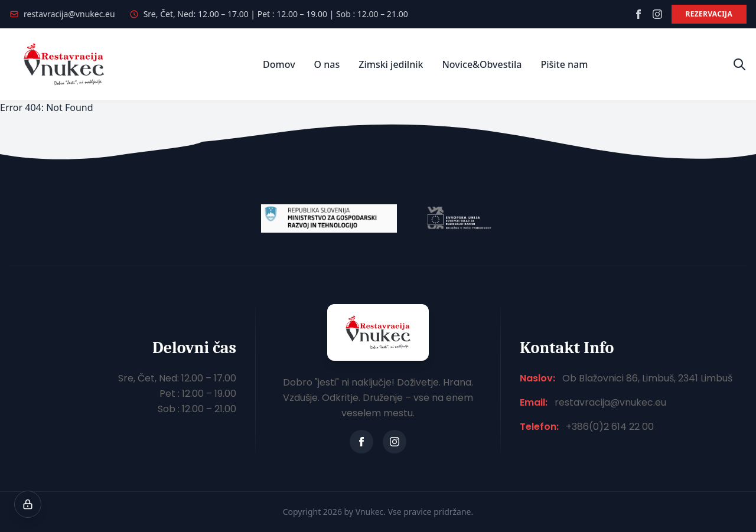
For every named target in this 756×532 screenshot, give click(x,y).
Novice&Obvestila (482, 64)
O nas (327, 64)
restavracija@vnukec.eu (69, 14)
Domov (279, 64)
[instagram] (657, 14)
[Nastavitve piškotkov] (28, 504)
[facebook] (638, 14)
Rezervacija (709, 14)
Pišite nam (564, 64)
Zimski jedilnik (391, 64)
